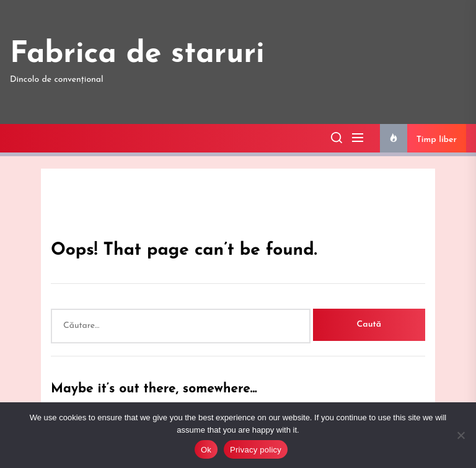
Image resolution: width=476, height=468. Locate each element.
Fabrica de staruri (137, 55)
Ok (206, 450)
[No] (461, 435)
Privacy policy (256, 450)
